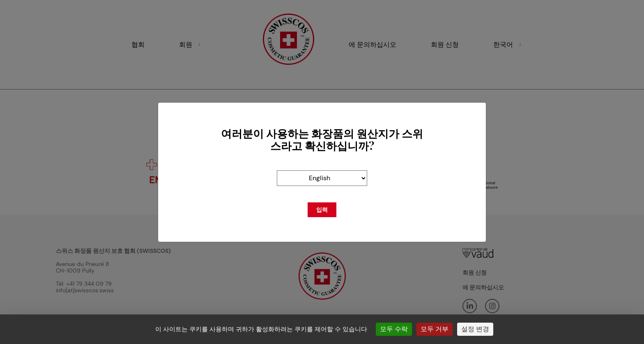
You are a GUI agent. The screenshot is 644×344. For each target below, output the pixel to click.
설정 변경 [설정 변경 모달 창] (475, 329)
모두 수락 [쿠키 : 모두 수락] (394, 329)
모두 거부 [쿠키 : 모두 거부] (435, 329)
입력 (322, 210)
